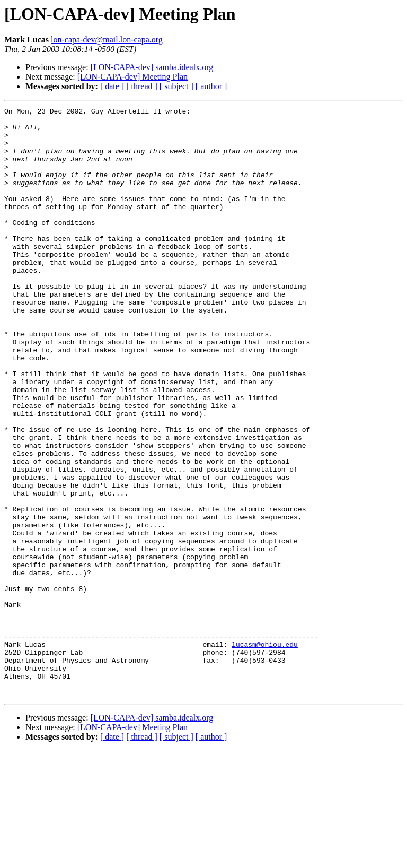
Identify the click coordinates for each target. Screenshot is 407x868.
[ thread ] (142, 86)
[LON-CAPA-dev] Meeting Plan (132, 77)
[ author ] (211, 86)
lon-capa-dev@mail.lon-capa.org (107, 40)
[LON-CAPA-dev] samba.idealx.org (152, 67)
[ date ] (112, 86)
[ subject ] (176, 86)
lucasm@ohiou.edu (265, 752)
